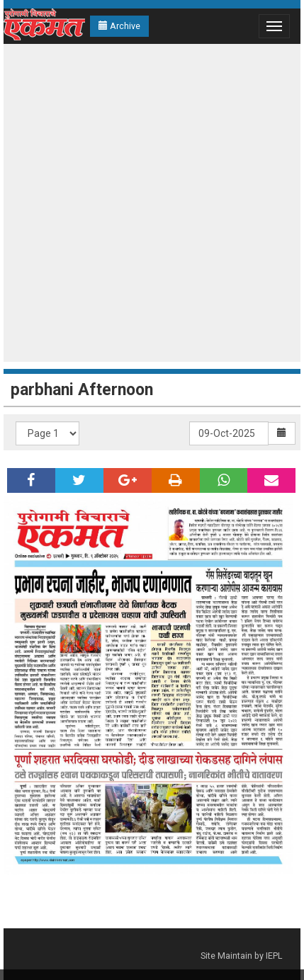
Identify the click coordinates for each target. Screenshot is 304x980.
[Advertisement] (148, 203)
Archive (119, 26)
